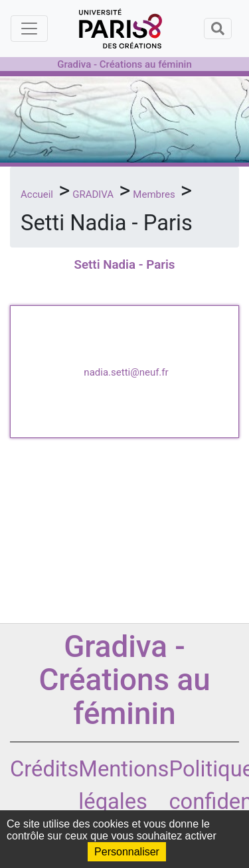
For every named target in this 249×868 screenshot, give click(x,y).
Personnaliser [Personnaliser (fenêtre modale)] (127, 852)
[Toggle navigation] (29, 29)
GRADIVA (93, 194)
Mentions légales (124, 785)
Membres (154, 194)
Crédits (44, 769)
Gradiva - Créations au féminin (124, 64)
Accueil (37, 194)
